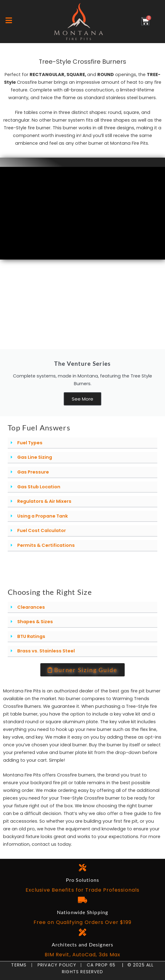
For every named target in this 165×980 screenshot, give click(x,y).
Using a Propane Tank (43, 516)
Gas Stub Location (39, 487)
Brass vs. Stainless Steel (46, 651)
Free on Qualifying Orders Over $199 (83, 922)
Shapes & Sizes (35, 622)
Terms (20, 965)
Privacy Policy (54, 965)
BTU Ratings (31, 636)
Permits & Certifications (46, 545)
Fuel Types (30, 443)
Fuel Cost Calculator (42, 530)
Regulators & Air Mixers (44, 501)
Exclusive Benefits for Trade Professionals (82, 890)
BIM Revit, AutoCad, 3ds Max (83, 955)
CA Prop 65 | (103, 965)
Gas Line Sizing (35, 457)
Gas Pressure (33, 472)
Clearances (31, 607)
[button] (82, 443)
